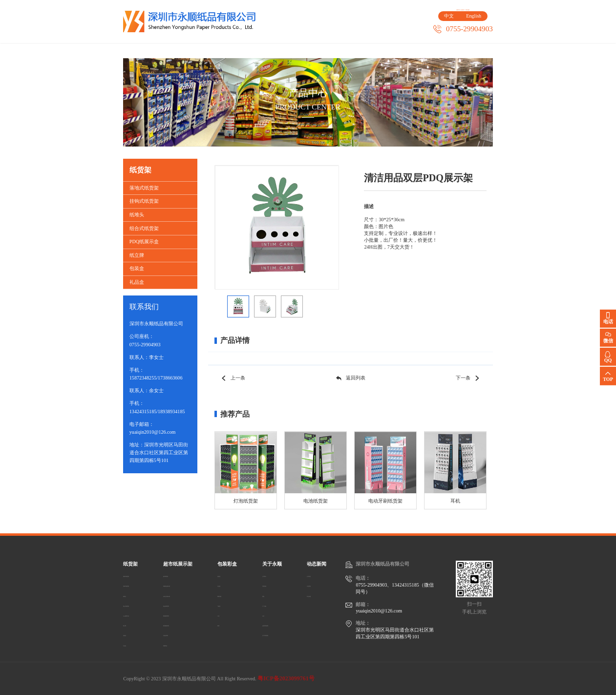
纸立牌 (137, 255)
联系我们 (390, 50)
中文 (446, 21)
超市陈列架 (182, 575)
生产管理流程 (275, 634)
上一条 (233, 378)
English (471, 21)
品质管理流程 (275, 624)
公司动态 (317, 575)
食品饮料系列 (185, 605)
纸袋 (228, 624)
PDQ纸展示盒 (144, 242)
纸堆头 (137, 215)
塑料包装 (233, 595)
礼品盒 (137, 282)
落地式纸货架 (144, 188)
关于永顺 (349, 50)
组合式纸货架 (144, 228)
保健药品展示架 (187, 585)
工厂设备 (270, 605)
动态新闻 (472, 50)
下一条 (468, 378)
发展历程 (270, 585)
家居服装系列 (185, 624)
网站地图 (483, 10)
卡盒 (228, 615)
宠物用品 (180, 644)
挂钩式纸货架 (144, 201)
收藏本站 (437, 10)
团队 (265, 595)
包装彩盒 (267, 50)
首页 (144, 50)
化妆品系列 (182, 634)
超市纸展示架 (226, 50)
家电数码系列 (185, 615)
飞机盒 (231, 605)
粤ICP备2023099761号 (286, 678)
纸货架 (185, 50)
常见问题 (317, 595)
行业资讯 (317, 585)
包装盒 (137, 268)
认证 (265, 615)
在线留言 (460, 10)
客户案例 (308, 50)
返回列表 (350, 378)
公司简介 (270, 575)
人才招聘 (431, 50)
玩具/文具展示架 (188, 595)
